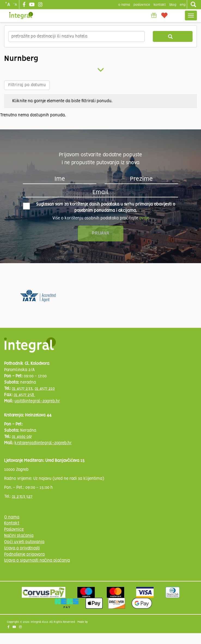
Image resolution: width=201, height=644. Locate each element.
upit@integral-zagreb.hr (37, 401)
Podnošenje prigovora (24, 555)
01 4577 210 (45, 389)
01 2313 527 (22, 497)
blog (173, 5)
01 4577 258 (24, 395)
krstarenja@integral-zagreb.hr (43, 443)
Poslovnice (14, 530)
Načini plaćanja (19, 536)
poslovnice (142, 5)
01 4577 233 (22, 389)
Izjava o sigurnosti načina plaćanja (37, 561)
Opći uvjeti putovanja (24, 542)
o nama (124, 5)
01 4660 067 (22, 437)
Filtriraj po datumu (27, 85)
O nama (12, 517)
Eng (183, 5)
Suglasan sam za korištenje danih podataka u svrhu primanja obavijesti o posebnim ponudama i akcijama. (99, 208)
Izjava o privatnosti (22, 548)
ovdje (144, 218)
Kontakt (160, 5)
